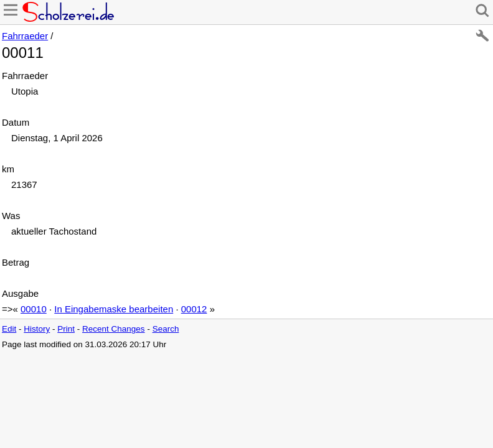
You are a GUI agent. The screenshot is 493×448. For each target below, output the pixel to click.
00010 (34, 309)
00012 (194, 309)
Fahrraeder (25, 36)
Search (166, 329)
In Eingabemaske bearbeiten (114, 309)
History (37, 329)
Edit (9, 329)
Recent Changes (114, 329)
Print (66, 329)
